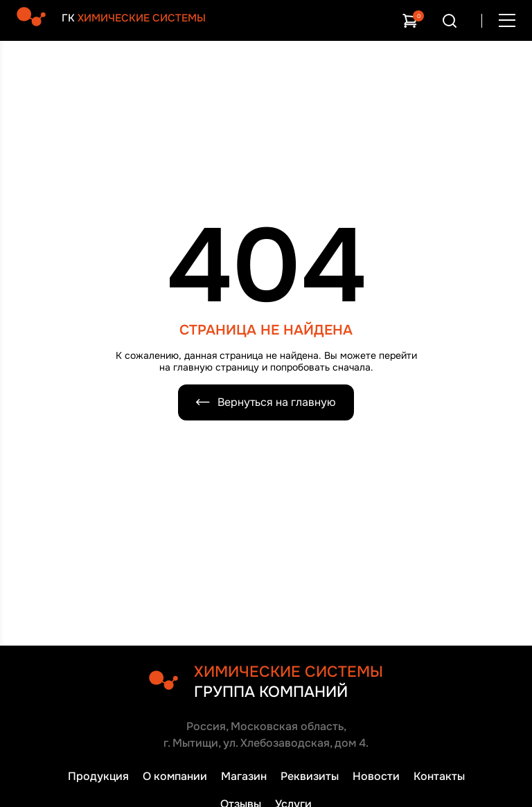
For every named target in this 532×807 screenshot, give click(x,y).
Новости (376, 776)
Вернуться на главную (266, 402)
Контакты (439, 776)
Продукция (98, 776)
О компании (175, 776)
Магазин (244, 776)
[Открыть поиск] (450, 21)
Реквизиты (310, 776)
